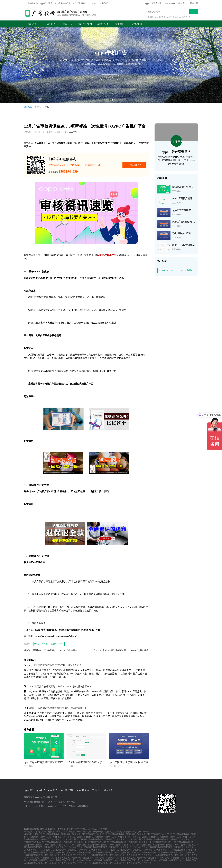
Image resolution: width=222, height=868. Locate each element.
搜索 (194, 11)
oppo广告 (67, 23)
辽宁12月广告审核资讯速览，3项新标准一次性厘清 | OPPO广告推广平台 (139, 849)
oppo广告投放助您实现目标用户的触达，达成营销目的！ (58, 707)
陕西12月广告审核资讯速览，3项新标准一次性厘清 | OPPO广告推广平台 (78, 857)
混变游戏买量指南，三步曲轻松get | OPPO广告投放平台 (51, 650)
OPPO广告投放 (41, 643)
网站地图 (194, 3)
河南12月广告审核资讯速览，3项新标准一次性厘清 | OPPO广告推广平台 (94, 844)
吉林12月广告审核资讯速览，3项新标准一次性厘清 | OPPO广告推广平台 (74, 849)
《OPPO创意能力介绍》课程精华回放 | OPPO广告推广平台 (121, 650)
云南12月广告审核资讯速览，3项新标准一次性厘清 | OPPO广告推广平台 (56, 862)
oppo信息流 (102, 23)
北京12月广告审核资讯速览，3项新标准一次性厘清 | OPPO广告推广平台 (132, 834)
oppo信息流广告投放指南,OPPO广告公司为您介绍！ (55, 664)
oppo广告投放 (69, 831)
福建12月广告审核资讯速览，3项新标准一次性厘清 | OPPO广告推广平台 (90, 836)
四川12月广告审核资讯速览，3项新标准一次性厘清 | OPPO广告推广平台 (143, 857)
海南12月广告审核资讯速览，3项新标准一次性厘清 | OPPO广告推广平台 (69, 841)
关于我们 (120, 23)
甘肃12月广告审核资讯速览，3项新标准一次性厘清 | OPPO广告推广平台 (155, 836)
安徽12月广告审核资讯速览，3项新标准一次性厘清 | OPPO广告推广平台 (67, 834)
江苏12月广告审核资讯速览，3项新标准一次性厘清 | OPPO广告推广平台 (115, 847)
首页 (37, 106)
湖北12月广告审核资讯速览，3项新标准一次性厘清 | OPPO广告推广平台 (159, 844)
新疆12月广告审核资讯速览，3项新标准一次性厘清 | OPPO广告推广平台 (99, 860)
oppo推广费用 (85, 23)
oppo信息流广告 (39, 831)
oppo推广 (33, 23)
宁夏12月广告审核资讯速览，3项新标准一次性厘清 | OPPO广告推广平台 (99, 852)
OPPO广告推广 (57, 643)
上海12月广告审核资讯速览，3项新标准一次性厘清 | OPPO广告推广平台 (121, 854)
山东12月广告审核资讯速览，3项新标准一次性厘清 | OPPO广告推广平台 (56, 854)
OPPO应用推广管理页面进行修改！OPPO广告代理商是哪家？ (60, 686)
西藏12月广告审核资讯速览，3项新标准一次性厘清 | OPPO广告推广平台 (164, 860)
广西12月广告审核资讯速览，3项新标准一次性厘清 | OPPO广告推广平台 (111, 839)
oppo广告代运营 (84, 831)
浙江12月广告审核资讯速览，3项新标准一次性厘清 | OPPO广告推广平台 (121, 862)
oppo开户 (50, 23)
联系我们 (137, 23)
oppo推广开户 (54, 831)
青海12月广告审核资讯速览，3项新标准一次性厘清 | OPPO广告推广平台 (164, 852)
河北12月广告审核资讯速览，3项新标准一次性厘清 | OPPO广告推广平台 (134, 841)
